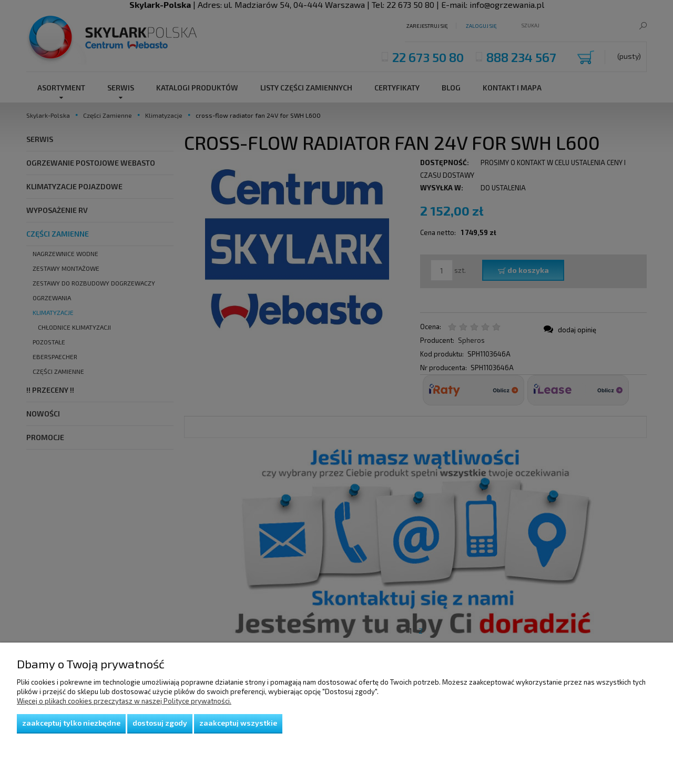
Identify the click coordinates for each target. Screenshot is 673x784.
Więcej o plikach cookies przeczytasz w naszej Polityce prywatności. (124, 701)
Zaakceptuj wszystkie (238, 723)
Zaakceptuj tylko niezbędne (71, 723)
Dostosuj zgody (160, 723)
